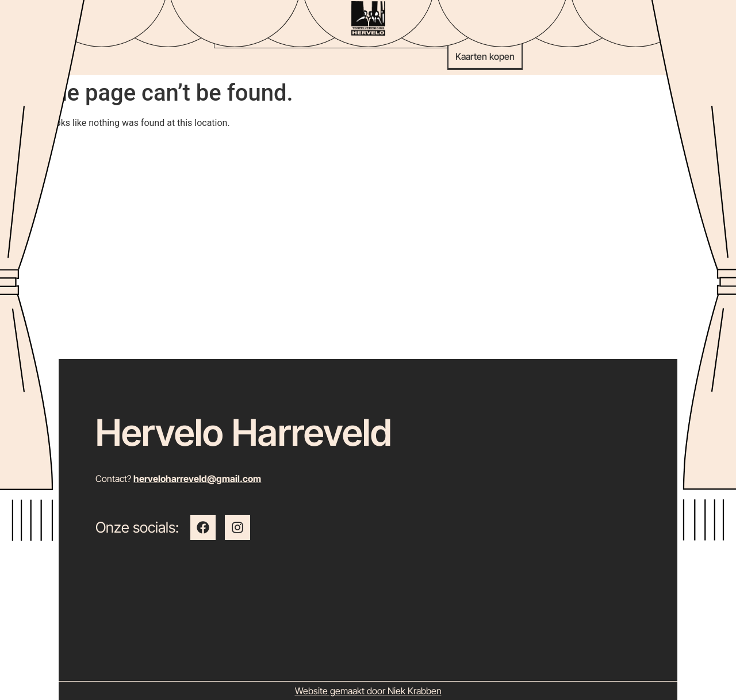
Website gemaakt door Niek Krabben (368, 691)
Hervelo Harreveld (244, 432)
